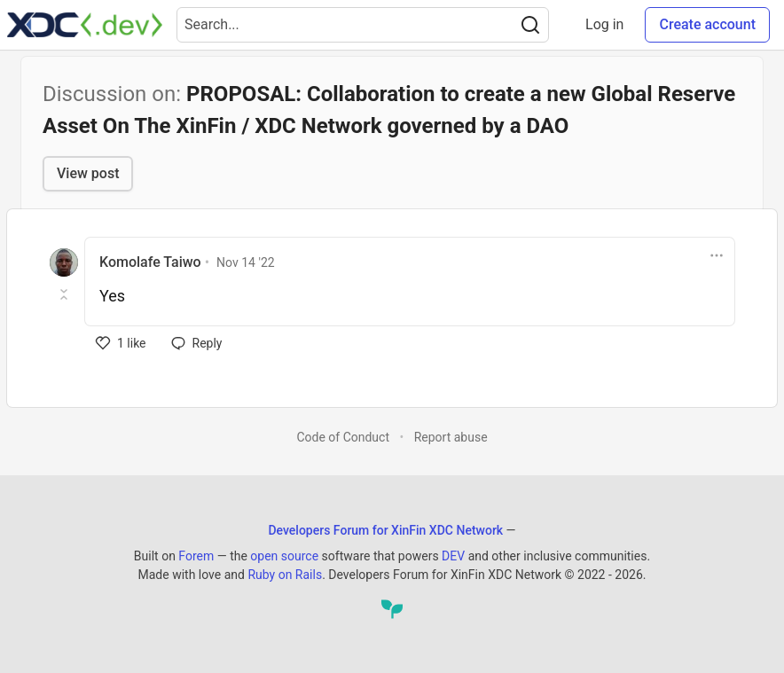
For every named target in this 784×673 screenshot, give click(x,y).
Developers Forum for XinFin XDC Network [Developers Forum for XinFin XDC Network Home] (385, 530)
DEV (453, 556)
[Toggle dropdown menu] (717, 255)
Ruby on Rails (285, 575)
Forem (196, 556)
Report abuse (451, 437)
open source (284, 556)
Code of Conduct (343, 437)
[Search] (530, 25)
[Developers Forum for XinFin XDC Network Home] (85, 25)
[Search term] (363, 25)
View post (88, 173)
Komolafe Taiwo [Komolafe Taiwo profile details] (150, 262)
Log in (604, 24)
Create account (707, 24)
